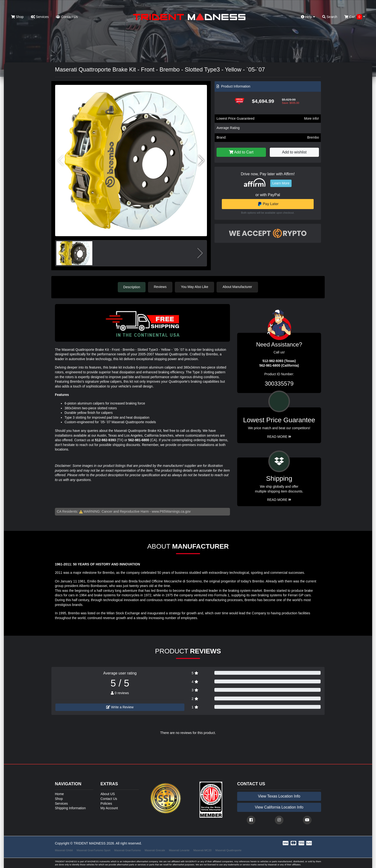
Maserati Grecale (155, 850)
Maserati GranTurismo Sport (94, 850)
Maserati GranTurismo (127, 850)
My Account (109, 808)
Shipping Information (70, 808)
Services (40, 17)
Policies (106, 803)
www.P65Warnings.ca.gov (171, 511)
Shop (17, 17)
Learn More (281, 183)
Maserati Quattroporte (228, 850)
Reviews (161, 287)
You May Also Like (195, 287)
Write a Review (120, 707)
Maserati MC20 (202, 850)
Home (59, 794)
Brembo (313, 137)
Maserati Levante (179, 850)
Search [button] (330, 17)
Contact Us (67, 17)
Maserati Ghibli (64, 850)
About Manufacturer (238, 287)
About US (108, 794)
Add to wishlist (294, 152)
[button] (201, 161)
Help (308, 17)
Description (132, 287)
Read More (279, 436)
